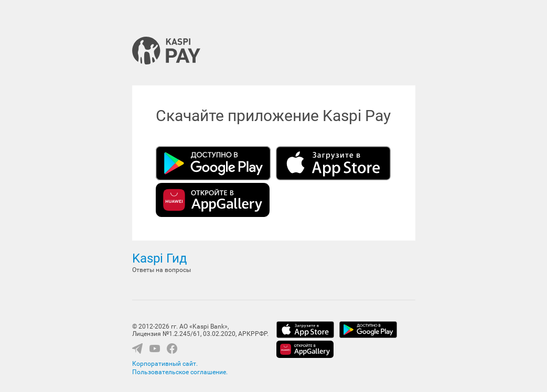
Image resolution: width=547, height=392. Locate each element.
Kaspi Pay (166, 51)
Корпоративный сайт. (165, 364)
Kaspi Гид (159, 258)
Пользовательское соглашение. (180, 372)
